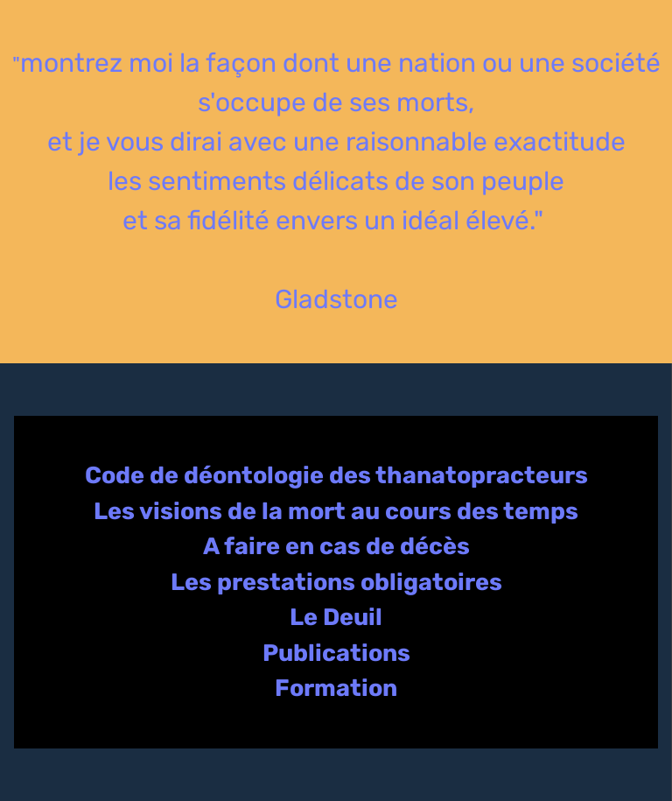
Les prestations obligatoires (336, 582)
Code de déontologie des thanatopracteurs (336, 475)
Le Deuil (336, 617)
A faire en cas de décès (336, 546)
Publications (336, 653)
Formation (336, 688)
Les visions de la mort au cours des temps (336, 511)
